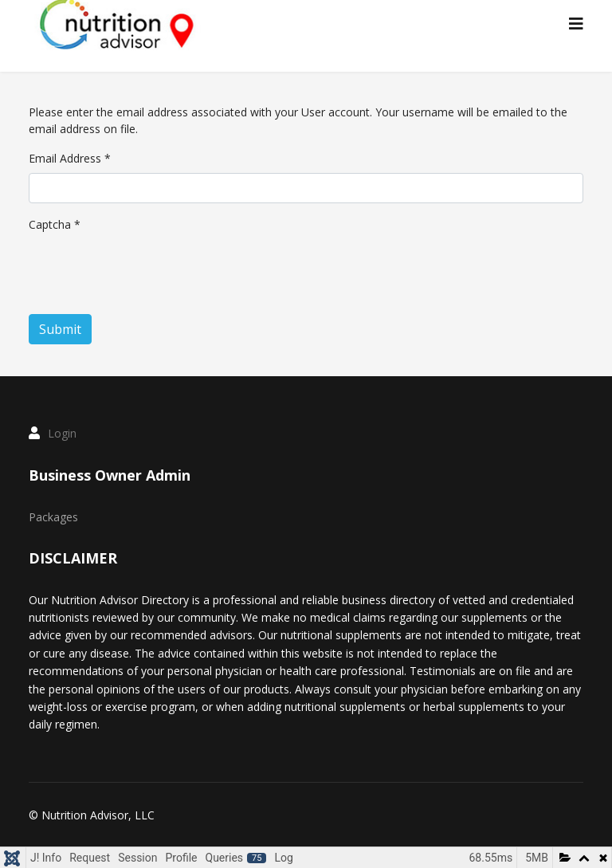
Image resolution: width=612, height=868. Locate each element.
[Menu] (576, 24)
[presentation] (150, 270)
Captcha (55, 224)
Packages (53, 517)
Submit (60, 329)
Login (62, 433)
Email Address (70, 158)
